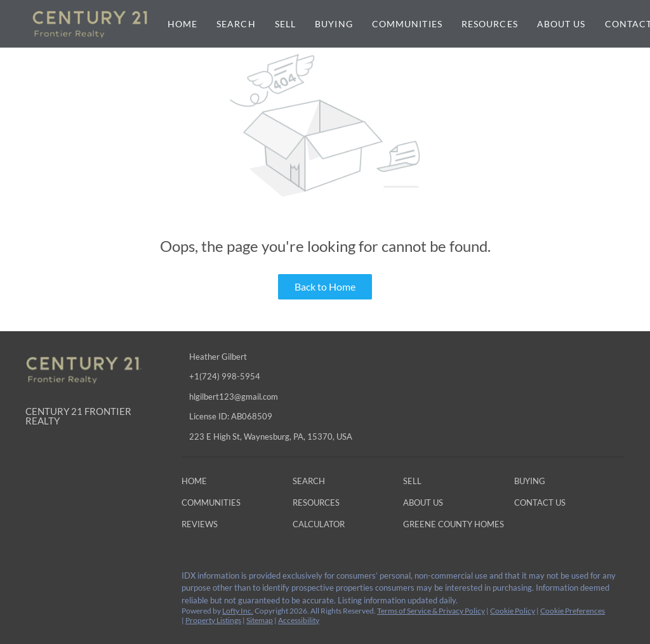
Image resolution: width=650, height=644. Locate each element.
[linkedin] (60, 579)
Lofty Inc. (238, 611)
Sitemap (260, 620)
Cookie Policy (513, 611)
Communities (407, 24)
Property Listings (213, 620)
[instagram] (86, 579)
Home (182, 24)
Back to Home (325, 286)
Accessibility (299, 620)
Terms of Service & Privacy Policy (431, 611)
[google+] (111, 579)
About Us (561, 24)
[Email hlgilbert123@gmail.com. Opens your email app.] (273, 397)
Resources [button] (490, 24)
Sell (285, 24)
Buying (334, 24)
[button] (197, 483)
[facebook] (35, 579)
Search (236, 24)
